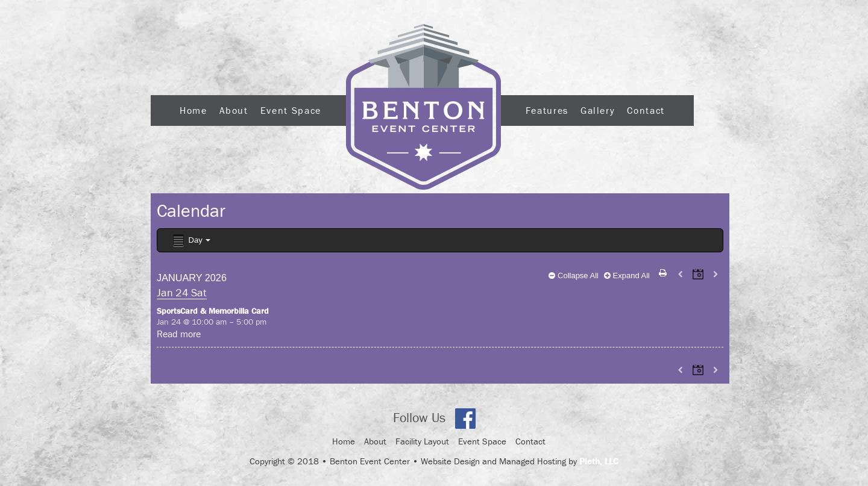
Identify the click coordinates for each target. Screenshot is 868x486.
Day (191, 241)
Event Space (291, 110)
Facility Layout (422, 441)
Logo (423, 107)
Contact (646, 110)
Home (193, 110)
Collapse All (574, 276)
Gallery (598, 110)
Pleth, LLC (599, 461)
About (234, 110)
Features (547, 110)
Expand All (627, 276)
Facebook (465, 419)
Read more (179, 334)
